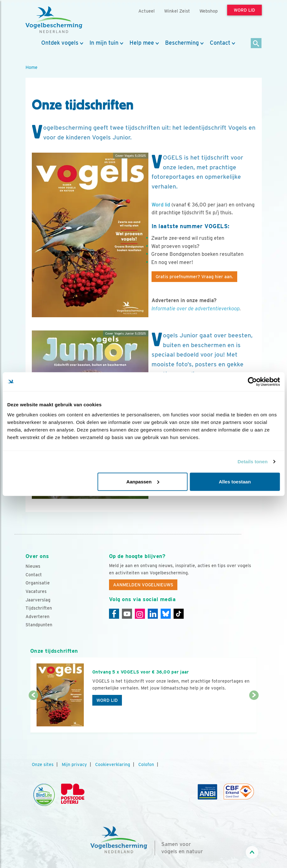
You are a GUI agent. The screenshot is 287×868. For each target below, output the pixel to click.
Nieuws (33, 566)
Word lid (161, 205)
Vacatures (36, 591)
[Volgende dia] (254, 714)
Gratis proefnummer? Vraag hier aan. (194, 277)
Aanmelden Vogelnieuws (143, 585)
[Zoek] (256, 44)
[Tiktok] (179, 614)
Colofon (146, 764)
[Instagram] (140, 614)
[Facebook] (114, 614)
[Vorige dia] (33, 714)
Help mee (142, 43)
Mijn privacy (74, 764)
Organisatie (38, 583)
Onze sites (43, 764)
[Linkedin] (153, 614)
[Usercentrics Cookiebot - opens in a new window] (252, 382)
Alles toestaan (235, 481)
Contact (220, 43)
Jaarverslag (38, 600)
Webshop (209, 11)
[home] (54, 20)
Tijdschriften (39, 608)
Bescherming (182, 43)
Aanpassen (143, 481)
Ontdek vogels (60, 43)
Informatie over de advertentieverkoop (196, 309)
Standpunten (39, 625)
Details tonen (253, 462)
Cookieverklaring (113, 764)
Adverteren (37, 617)
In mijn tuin (104, 43)
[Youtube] (127, 614)
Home (32, 67)
